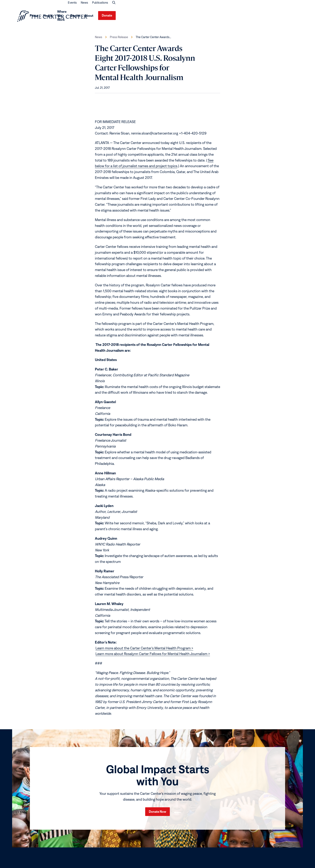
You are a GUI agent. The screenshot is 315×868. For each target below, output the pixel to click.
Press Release (119, 40)
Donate (289, 17)
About (268, 17)
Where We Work (235, 17)
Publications (282, 7)
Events (255, 7)
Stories (255, 17)
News (267, 7)
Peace (195, 17)
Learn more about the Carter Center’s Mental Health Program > (144, 651)
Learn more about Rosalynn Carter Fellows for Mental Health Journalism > (153, 656)
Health (211, 17)
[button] (296, 7)
